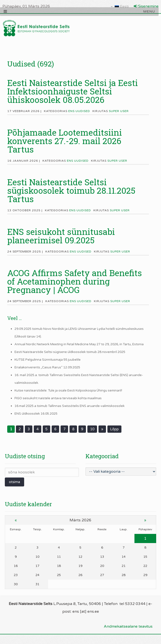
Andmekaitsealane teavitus (128, 626)
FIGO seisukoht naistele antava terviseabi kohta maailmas (58, 398)
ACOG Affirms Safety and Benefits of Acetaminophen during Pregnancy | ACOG (75, 281)
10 (92, 429)
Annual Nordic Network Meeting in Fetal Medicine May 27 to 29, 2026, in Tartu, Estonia (79, 344)
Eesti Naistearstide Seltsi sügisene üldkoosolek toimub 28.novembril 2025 (70, 352)
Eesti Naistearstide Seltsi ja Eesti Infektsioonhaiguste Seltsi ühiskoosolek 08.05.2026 (73, 91)
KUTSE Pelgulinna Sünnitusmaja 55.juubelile (48, 360)
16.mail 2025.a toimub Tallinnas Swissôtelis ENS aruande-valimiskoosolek (70, 406)
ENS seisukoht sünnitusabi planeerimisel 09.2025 (61, 236)
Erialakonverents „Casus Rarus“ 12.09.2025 (47, 367)
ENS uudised (79, 111)
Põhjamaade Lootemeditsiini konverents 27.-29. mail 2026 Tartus (65, 141)
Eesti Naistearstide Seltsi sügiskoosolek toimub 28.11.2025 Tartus (71, 190)
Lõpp (114, 429)
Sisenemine (146, 6)
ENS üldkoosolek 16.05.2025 (36, 414)
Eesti (120, 7)
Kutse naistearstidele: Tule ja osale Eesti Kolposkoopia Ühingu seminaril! (68, 391)
